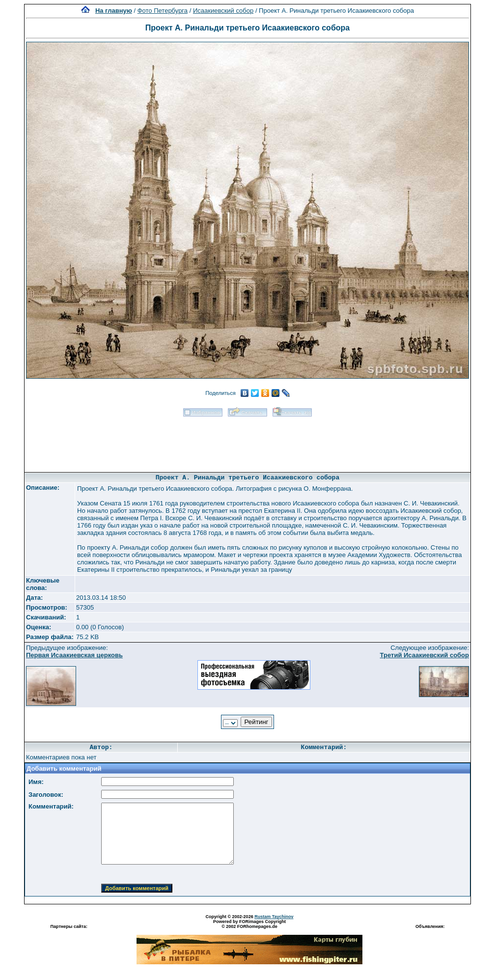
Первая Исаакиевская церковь (74, 655)
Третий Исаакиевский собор (425, 655)
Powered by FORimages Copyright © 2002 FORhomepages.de (249, 924)
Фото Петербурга (163, 11)
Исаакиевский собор (223, 11)
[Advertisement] (247, 441)
